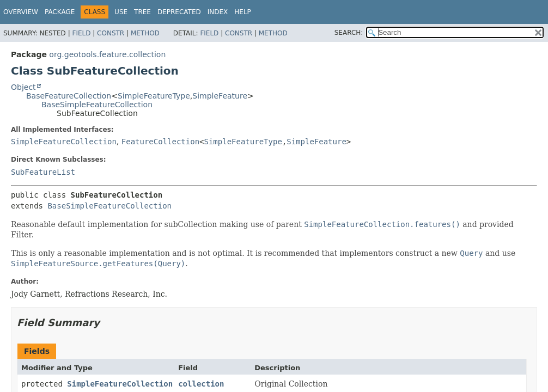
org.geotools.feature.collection (107, 54)
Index (218, 12)
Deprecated (179, 12)
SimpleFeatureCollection (64, 142)
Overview (21, 12)
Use (121, 12)
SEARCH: (349, 33)
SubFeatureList (43, 172)
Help (243, 12)
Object (23, 87)
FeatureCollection (160, 142)
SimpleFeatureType (154, 96)
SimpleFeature (220, 96)
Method (145, 33)
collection (201, 384)
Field (81, 33)
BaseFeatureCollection (69, 96)
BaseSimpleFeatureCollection (97, 105)
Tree (142, 12)
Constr (111, 33)
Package (60, 12)
